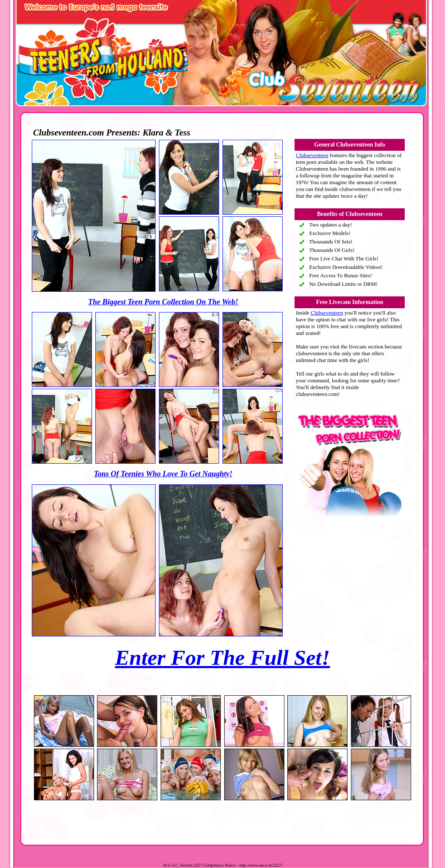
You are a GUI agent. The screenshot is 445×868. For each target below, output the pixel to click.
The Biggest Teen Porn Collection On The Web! (163, 302)
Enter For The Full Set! (222, 658)
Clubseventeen (312, 155)
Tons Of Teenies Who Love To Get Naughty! (163, 474)
